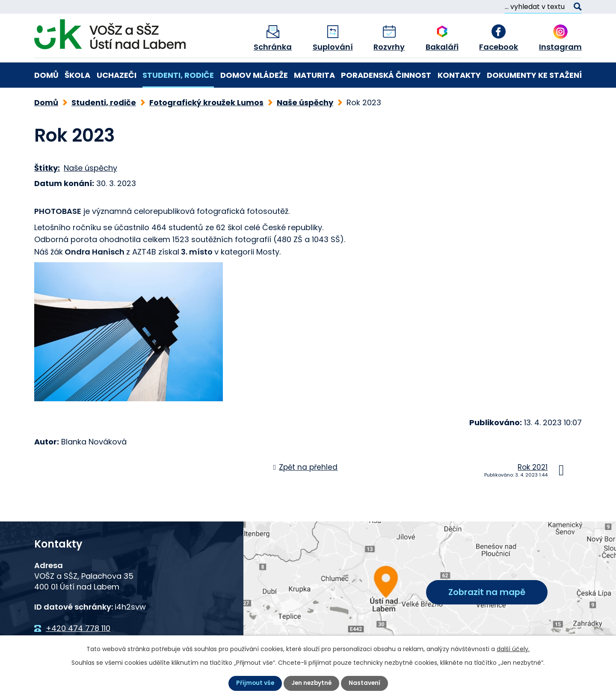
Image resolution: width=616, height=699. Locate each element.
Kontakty (459, 75)
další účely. (513, 649)
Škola (77, 75)
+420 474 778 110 (78, 628)
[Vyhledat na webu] (543, 7)
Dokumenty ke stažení (534, 75)
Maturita (314, 75)
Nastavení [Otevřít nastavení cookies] (366, 683)
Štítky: (47, 168)
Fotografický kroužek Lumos (206, 102)
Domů (46, 75)
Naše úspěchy (305, 102)
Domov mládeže (254, 75)
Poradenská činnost (386, 75)
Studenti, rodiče (178, 75)
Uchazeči (117, 75)
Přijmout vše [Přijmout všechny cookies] (254, 683)
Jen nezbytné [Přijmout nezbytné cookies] (311, 683)
